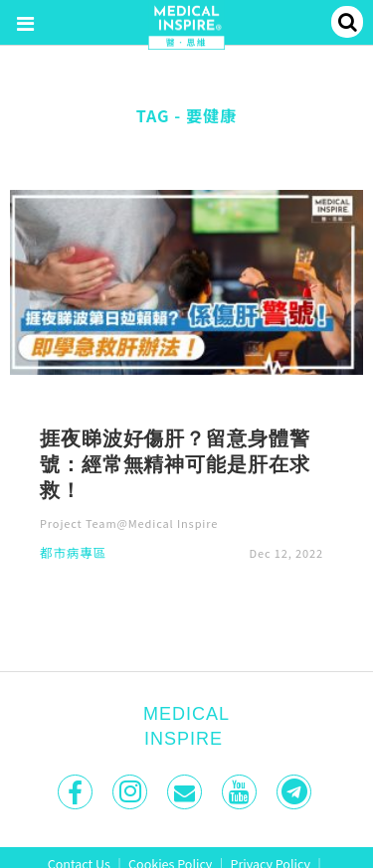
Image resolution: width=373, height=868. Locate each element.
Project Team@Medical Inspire (129, 523)
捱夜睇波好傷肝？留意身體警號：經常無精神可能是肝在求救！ (175, 463)
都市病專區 (73, 554)
